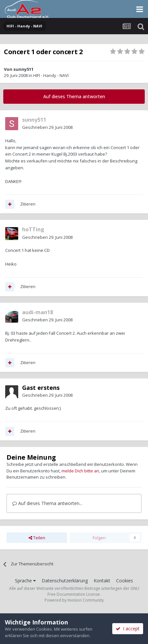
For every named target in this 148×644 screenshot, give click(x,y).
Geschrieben (47, 127)
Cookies (125, 581)
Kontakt (102, 581)
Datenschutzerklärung (65, 581)
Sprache (25, 581)
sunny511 (23, 69)
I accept (128, 629)
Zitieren (28, 204)
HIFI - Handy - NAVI (51, 75)
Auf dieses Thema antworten (74, 96)
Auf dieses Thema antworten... (47, 503)
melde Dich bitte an (80, 471)
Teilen (37, 538)
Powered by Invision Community (74, 600)
